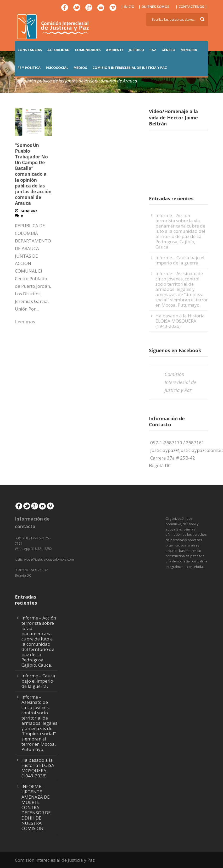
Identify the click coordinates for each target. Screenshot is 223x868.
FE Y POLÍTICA (29, 68)
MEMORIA (189, 50)
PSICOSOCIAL (57, 68)
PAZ (153, 50)
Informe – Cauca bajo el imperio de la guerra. (180, 260)
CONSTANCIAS (30, 50)
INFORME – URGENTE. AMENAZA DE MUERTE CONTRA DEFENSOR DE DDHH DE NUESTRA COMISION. (36, 807)
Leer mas (25, 322)
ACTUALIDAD (58, 50)
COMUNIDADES (88, 50)
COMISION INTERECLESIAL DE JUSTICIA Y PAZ (130, 68)
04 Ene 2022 (29, 211)
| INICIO (128, 7)
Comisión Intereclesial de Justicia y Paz (180, 382)
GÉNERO (168, 50)
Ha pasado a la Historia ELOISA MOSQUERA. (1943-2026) (180, 321)
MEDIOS (80, 68)
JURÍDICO (136, 50)
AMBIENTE (115, 50)
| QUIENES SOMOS (154, 7)
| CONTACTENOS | (191, 7)
